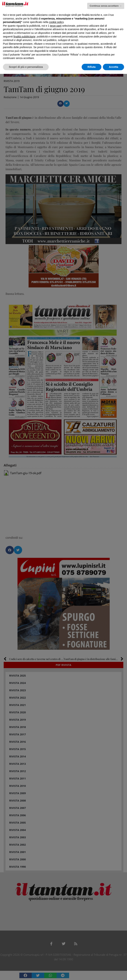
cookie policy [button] (56, 22)
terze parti (56, 26)
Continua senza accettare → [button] (106, 6)
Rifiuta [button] (92, 67)
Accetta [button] (113, 67)
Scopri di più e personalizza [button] (26, 67)
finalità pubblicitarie (24, 37)
